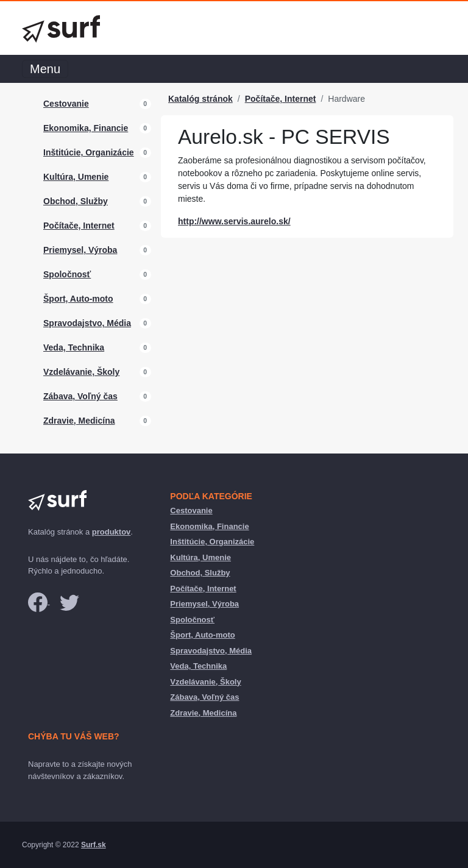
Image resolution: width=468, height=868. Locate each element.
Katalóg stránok (200, 99)
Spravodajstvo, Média (87, 323)
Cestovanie (66, 104)
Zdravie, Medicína (79, 421)
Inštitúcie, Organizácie (89, 152)
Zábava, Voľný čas (80, 396)
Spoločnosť (67, 274)
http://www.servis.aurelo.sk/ (234, 221)
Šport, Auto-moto (78, 299)
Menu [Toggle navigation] (45, 69)
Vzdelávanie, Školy (81, 372)
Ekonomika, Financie (86, 128)
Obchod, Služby (76, 201)
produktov (112, 532)
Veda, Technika (74, 347)
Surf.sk (94, 845)
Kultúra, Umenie (76, 177)
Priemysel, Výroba (80, 250)
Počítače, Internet (79, 226)
